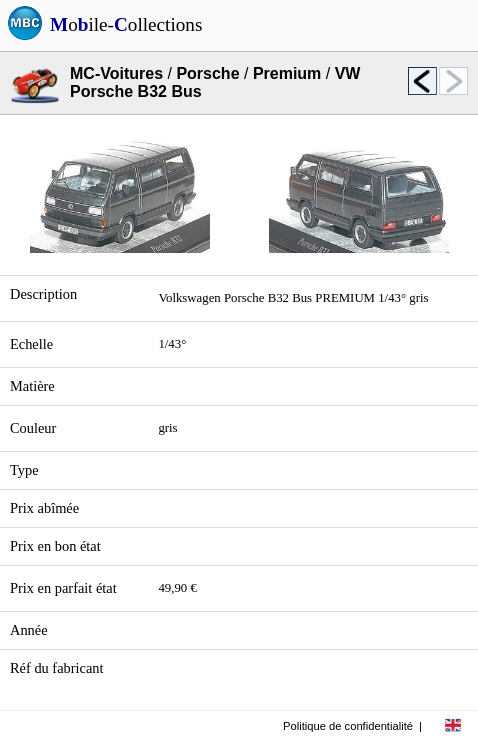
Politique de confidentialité (348, 726)
